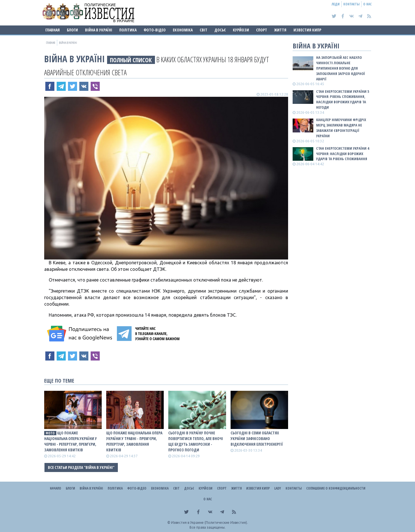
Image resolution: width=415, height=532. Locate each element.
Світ (204, 30)
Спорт (262, 30)
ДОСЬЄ (220, 30)
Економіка (183, 30)
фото (50, 433)
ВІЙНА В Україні (99, 30)
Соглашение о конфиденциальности (336, 488)
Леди (336, 4)
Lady (278, 488)
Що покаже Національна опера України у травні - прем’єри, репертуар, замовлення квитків (134, 441)
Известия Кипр (307, 30)
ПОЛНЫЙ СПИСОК (131, 60)
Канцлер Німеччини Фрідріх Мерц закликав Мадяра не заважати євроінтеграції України (341, 128)
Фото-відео (155, 30)
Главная (53, 30)
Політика (128, 30)
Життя (280, 30)
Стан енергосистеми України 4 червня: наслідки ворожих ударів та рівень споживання (343, 154)
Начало (56, 488)
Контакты (351, 4)
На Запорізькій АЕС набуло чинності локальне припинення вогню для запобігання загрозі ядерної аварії (340, 68)
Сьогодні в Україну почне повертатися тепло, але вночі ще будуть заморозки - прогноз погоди (196, 441)
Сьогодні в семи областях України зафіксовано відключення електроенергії (257, 438)
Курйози (241, 30)
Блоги (72, 30)
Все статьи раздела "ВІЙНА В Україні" (81, 467)
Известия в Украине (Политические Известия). (209, 523)
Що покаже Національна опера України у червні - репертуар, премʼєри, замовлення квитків (71, 441)
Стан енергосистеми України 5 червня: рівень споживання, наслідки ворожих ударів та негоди (343, 99)
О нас (367, 4)
